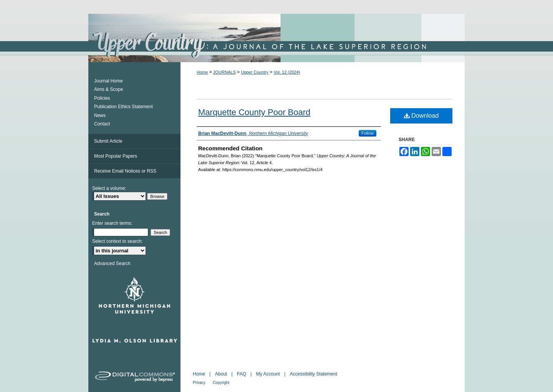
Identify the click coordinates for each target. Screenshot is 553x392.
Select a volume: (109, 188)
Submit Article (108, 141)
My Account (268, 374)
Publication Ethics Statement (123, 107)
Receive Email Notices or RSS (125, 171)
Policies (102, 98)
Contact (102, 124)
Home (202, 72)
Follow (368, 133)
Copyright (221, 383)
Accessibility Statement (314, 374)
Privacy (199, 383)
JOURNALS (224, 72)
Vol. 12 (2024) (287, 72)
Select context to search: (117, 241)
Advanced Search (112, 264)
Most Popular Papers (116, 156)
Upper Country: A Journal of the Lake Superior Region (276, 38)
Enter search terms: (112, 223)
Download (421, 116)
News (100, 115)
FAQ (242, 374)
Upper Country (255, 72)
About (221, 374)
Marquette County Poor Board (254, 112)
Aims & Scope (108, 89)
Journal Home (108, 81)
